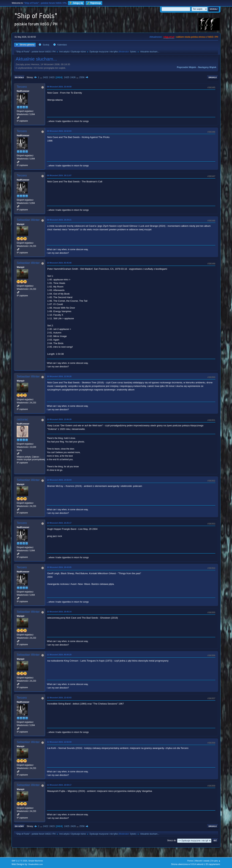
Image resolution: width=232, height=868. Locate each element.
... (41, 77)
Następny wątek (207, 67)
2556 (82, 77)
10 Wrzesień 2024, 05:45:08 (59, 263)
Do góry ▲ (216, 861)
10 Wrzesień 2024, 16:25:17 (59, 523)
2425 (67, 77)
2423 (52, 77)
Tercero (22, 87)
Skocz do (172, 840)
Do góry (19, 826)
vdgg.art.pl (169, 37)
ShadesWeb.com (36, 864)
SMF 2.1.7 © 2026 (19, 861)
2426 (73, 77)
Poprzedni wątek (186, 67)
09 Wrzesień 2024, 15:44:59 (59, 87)
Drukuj (213, 77)
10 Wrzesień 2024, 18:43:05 (59, 567)
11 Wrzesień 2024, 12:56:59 (59, 742)
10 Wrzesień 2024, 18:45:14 (59, 612)
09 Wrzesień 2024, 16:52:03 (59, 131)
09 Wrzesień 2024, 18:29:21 (59, 220)
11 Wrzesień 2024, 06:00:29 (59, 655)
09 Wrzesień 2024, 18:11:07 (59, 175)
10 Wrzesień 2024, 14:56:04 (59, 480)
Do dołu (19, 77)
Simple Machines (36, 861)
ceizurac (22, 419)
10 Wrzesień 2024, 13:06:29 (59, 419)
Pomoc (190, 861)
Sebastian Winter (28, 220)
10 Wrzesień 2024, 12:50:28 (59, 376)
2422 (46, 77)
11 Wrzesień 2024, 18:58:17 (59, 785)
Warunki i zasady (202, 861)
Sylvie (133, 52)
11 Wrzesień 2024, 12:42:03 (59, 698)
